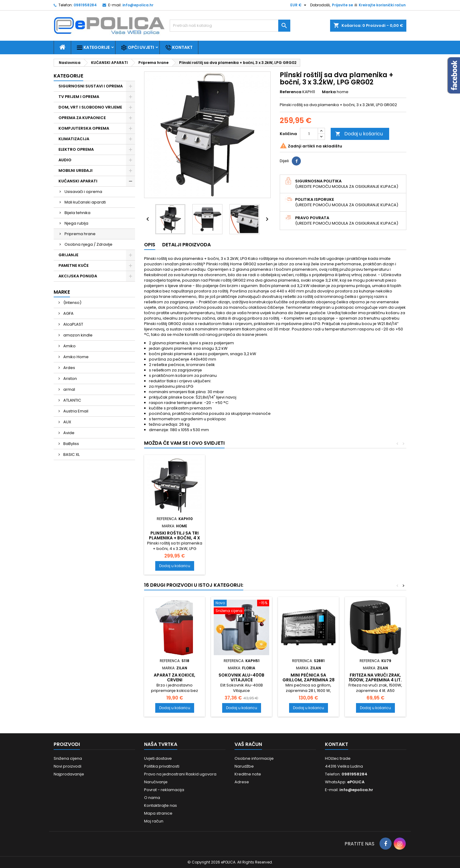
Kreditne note (248, 774)
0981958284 (85, 5)
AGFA (68, 313)
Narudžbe (244, 766)
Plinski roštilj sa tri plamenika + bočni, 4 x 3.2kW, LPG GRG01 (175, 538)
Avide (68, 433)
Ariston (70, 379)
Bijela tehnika (77, 213)
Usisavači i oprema (83, 192)
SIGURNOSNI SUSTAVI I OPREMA (91, 86)
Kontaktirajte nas (161, 805)
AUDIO (65, 160)
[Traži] (230, 26)
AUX (67, 422)
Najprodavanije (69, 774)
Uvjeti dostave (158, 758)
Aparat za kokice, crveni (175, 677)
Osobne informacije (254, 758)
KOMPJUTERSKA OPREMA (84, 128)
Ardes (69, 368)
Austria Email (75, 411)
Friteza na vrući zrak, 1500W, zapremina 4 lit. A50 (375, 680)
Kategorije (93, 47)
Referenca (291, 92)
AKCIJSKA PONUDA (78, 276)
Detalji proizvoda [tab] (186, 245)
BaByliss (71, 444)
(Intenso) (72, 303)
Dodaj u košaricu (359, 134)
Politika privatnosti (162, 766)
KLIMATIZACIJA (74, 139)
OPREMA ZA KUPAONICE (82, 118)
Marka (329, 92)
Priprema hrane (80, 234)
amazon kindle (77, 335)
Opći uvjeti (137, 47)
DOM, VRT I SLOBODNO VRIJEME (90, 107)
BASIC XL (71, 455)
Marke (62, 292)
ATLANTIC (72, 400)
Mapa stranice (158, 813)
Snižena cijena (68, 758)
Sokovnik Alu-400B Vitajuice (241, 677)
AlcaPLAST (73, 324)
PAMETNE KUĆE (74, 265)
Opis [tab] (150, 245)
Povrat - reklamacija (164, 790)
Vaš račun (248, 744)
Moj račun (154, 821)
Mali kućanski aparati (85, 202)
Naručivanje (156, 782)
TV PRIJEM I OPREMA (79, 97)
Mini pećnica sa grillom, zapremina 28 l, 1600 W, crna (309, 680)
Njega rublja (76, 223)
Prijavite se (342, 5)
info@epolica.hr (138, 5)
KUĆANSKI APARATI (78, 181)
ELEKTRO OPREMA (76, 149)
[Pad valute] (299, 5)
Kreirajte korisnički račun (382, 5)
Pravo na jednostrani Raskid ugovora (180, 774)
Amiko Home (76, 357)
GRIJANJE (68, 255)
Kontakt (179, 47)
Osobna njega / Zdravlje (88, 244)
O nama (152, 798)
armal (69, 389)
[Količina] (309, 134)
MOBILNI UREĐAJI (76, 170)
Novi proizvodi (68, 766)
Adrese (242, 782)
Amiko (69, 346)
